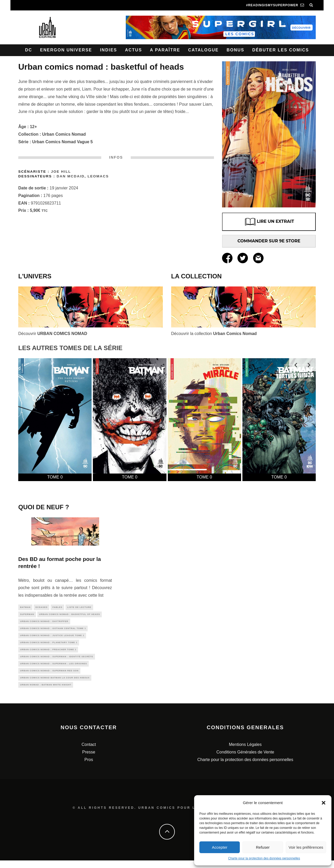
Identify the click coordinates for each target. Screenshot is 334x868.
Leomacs (98, 176)
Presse (89, 760)
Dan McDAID (71, 176)
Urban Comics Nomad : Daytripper (44, 623)
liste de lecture (79, 607)
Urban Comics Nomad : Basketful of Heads (70, 615)
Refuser (263, 847)
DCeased (41, 607)
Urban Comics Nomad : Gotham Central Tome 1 (53, 630)
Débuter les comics (281, 50)
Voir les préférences (306, 847)
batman (25, 607)
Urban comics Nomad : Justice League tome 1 (52, 638)
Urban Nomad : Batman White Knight (46, 692)
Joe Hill (61, 172)
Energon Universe (66, 50)
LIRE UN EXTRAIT (269, 222)
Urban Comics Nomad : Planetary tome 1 (49, 646)
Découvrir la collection (214, 334)
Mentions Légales (245, 752)
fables (57, 607)
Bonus (235, 50)
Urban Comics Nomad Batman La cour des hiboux (55, 684)
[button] (324, 803)
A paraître (165, 50)
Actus (133, 50)
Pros (89, 767)
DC (29, 50)
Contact (89, 752)
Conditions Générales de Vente (245, 760)
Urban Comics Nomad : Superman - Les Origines (53, 669)
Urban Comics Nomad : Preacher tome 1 (48, 653)
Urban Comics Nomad (64, 134)
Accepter (220, 847)
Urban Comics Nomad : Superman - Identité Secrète (57, 661)
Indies (108, 50)
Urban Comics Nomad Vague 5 (62, 142)
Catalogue (203, 50)
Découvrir (53, 334)
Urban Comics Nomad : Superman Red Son (49, 677)
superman (27, 615)
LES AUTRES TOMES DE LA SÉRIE (70, 348)
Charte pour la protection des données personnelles (264, 858)
